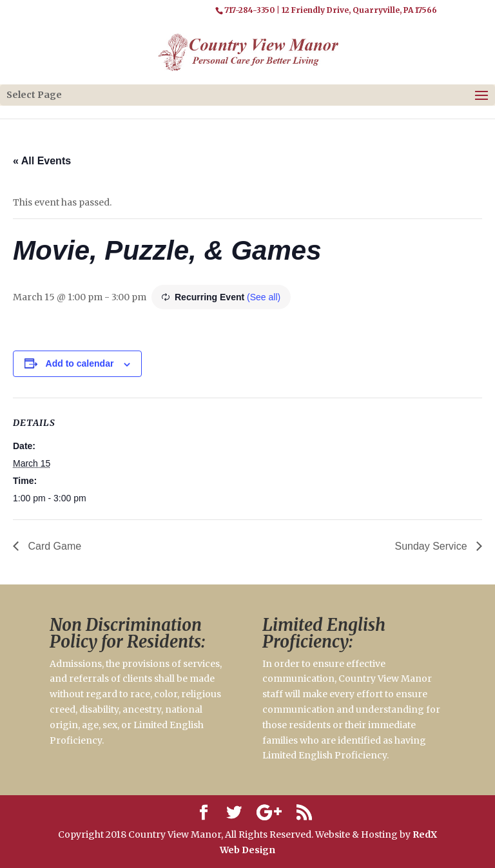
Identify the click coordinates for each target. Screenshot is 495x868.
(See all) (264, 297)
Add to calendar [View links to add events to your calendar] (80, 363)
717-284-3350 (249, 10)
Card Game (53, 546)
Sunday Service (432, 546)
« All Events (42, 161)
